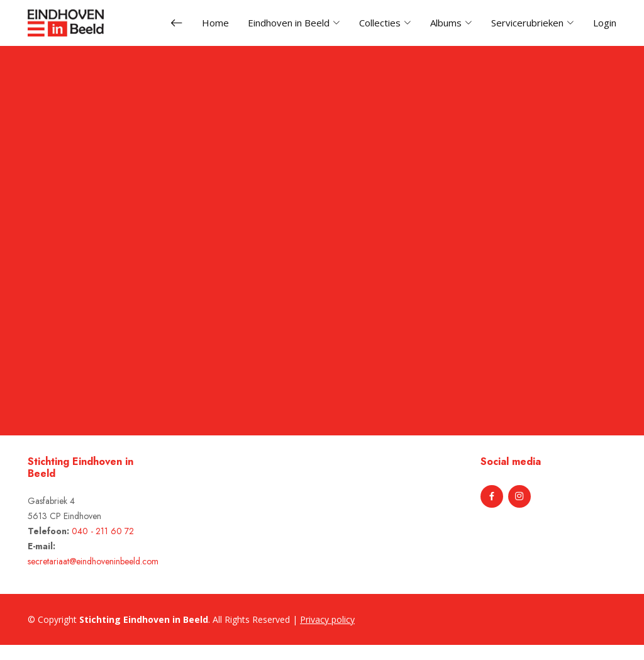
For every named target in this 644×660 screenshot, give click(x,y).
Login (605, 23)
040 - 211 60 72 (103, 531)
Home (215, 23)
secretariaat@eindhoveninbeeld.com (93, 561)
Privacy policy (327, 619)
